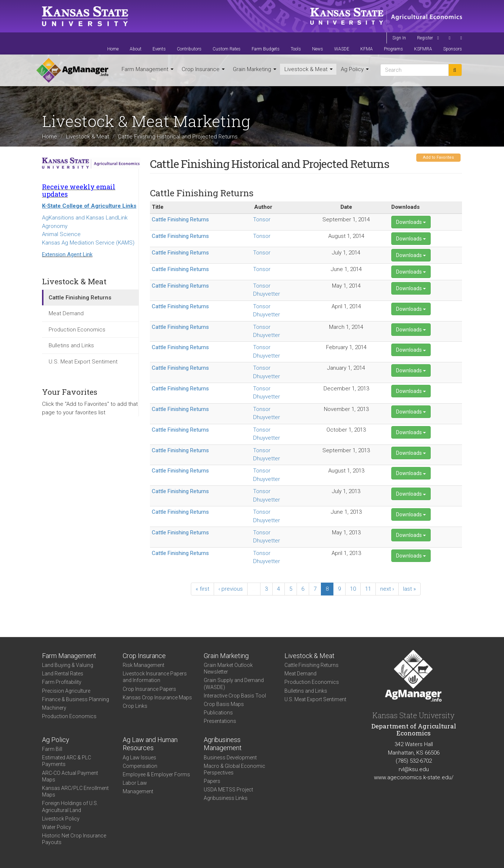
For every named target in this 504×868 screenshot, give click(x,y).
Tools (296, 49)
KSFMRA (423, 49)
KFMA (367, 49)
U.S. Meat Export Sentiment (83, 362)
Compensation (140, 766)
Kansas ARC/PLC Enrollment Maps (75, 791)
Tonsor (262, 219)
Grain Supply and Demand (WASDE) (234, 683)
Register (425, 38)
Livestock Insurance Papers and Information (155, 677)
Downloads (411, 222)
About (136, 49)
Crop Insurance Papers (149, 689)
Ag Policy (355, 69)
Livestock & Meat (309, 69)
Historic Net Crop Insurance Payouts (74, 839)
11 (368, 589)
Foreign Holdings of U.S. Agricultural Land (70, 806)
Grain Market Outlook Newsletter (228, 668)
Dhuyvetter (267, 294)
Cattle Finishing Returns (80, 298)
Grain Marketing (255, 69)
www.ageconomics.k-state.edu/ (414, 777)
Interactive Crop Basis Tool (235, 696)
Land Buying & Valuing (68, 665)
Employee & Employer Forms (156, 774)
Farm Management (148, 69)
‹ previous (231, 589)
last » (409, 589)
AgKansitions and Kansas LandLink (85, 218)
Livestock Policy (61, 819)
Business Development (230, 758)
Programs (393, 49)
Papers (212, 781)
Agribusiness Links (226, 798)
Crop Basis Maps (224, 704)
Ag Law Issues (139, 758)
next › (387, 589)
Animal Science (61, 234)
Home (113, 49)
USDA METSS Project (228, 790)
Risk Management (143, 665)
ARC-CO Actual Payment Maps (70, 776)
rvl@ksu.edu (414, 769)
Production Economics (77, 330)
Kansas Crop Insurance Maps (157, 697)
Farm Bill (52, 749)
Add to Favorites (438, 157)
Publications (218, 713)
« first (202, 589)
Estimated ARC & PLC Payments (66, 761)
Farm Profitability (62, 682)
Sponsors (453, 49)
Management (138, 791)
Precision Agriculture (66, 691)
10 (353, 589)
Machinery (54, 708)
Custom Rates (227, 49)
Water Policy (57, 827)
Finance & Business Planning (76, 699)
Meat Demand (66, 313)
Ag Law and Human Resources (150, 744)
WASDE (342, 49)
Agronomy (55, 226)
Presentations (220, 721)
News (318, 49)
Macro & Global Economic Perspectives (234, 769)
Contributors (189, 49)
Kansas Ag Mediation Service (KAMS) (88, 243)
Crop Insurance (203, 69)
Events (159, 49)
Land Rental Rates (63, 674)
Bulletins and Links (71, 345)
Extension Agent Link (67, 254)
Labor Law (135, 783)
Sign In (399, 38)
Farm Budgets (266, 49)
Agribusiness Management (223, 744)
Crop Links (135, 706)
